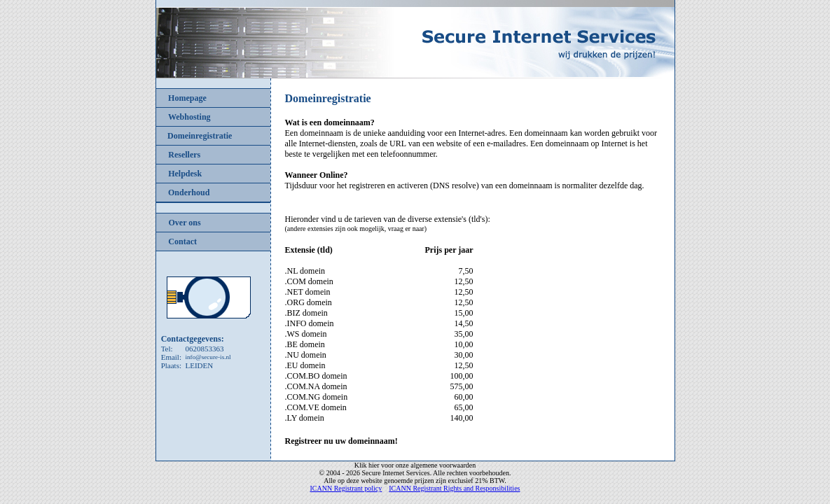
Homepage (187, 98)
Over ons (185, 223)
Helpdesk (185, 174)
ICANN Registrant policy (346, 488)
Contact (182, 241)
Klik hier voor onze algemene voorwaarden (415, 465)
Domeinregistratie (200, 136)
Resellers (184, 155)
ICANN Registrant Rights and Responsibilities (454, 488)
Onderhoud (189, 192)
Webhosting (189, 117)
